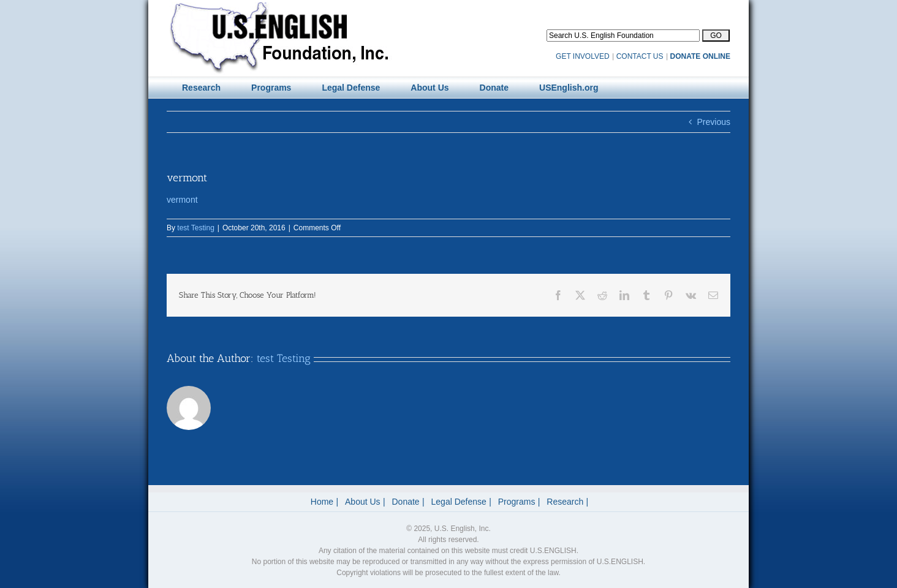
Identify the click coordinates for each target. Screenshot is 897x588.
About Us (363, 502)
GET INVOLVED (583, 56)
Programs (517, 502)
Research (565, 502)
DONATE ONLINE (700, 56)
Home (322, 502)
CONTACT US (640, 56)
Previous (714, 122)
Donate (406, 502)
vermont (182, 200)
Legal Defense (459, 502)
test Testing (195, 228)
